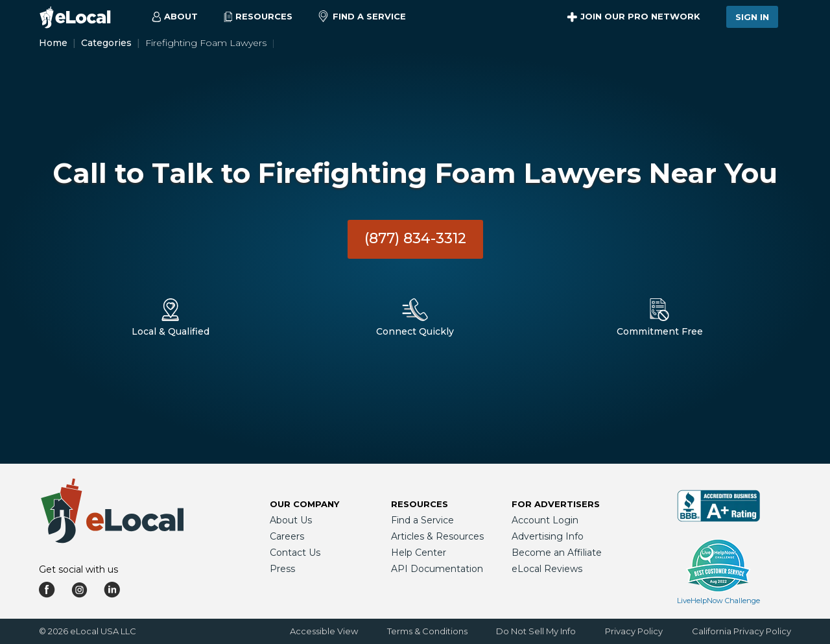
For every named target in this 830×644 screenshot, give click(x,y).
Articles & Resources (437, 536)
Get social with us (78, 569)
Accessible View (324, 631)
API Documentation (437, 569)
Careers (287, 536)
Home (53, 43)
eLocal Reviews (547, 569)
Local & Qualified (171, 331)
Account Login (545, 520)
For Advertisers (556, 504)
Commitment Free (660, 331)
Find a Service (362, 17)
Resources (420, 504)
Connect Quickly (415, 331)
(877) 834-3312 (415, 238)
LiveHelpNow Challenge (718, 601)
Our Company (304, 504)
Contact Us (295, 553)
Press (282, 569)
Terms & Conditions (427, 631)
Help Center (419, 553)
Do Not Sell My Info (536, 631)
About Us (291, 520)
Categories (106, 43)
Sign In (752, 17)
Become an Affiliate (557, 553)
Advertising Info (548, 536)
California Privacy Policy (741, 631)
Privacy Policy (634, 631)
